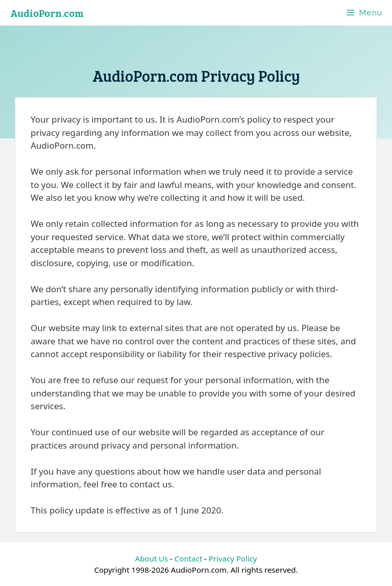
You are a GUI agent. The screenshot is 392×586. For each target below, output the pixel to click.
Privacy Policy (233, 558)
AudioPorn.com (47, 13)
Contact (188, 558)
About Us (152, 558)
